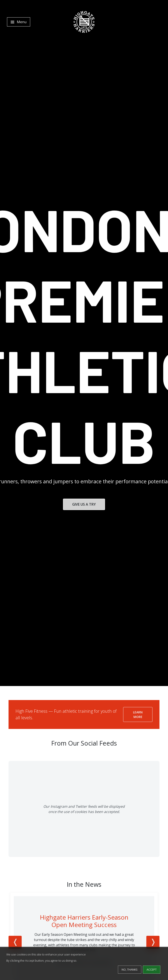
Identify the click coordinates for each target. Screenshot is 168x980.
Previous (15, 942)
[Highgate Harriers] (84, 22)
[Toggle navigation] (19, 22)
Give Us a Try (84, 504)
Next (153, 942)
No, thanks (130, 969)
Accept (152, 969)
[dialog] (84, 963)
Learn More (138, 714)
